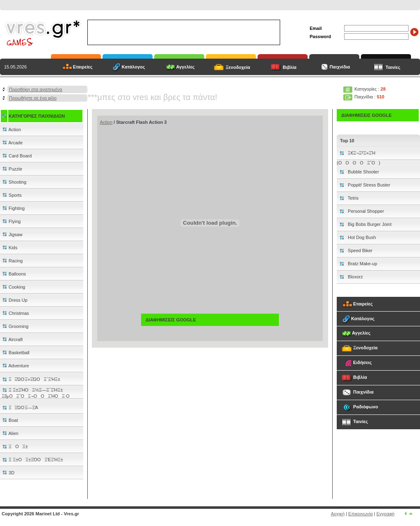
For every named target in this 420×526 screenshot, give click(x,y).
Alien (10, 433)
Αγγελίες (185, 67)
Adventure (15, 366)
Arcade (12, 143)
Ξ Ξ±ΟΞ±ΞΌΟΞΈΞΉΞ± (32, 460)
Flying (11, 221)
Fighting (13, 208)
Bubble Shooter (363, 172)
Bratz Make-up (362, 264)
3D (8, 473)
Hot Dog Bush (361, 237)
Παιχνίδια (339, 67)
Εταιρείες (83, 67)
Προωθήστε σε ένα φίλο (33, 98)
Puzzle (12, 169)
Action (11, 130)
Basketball (16, 353)
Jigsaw (12, 235)
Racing (12, 261)
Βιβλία (290, 67)
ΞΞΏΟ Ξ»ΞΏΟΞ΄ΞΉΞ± (31, 379)
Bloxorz (355, 277)
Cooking (13, 287)
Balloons (14, 274)
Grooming (15, 326)
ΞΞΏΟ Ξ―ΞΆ (20, 408)
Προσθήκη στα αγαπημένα (35, 89)
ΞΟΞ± (15, 446)
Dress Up (15, 300)
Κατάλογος (133, 67)
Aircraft (12, 339)
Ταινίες (393, 67)
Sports (12, 195)
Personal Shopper (365, 211)
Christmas (15, 313)
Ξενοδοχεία (238, 67)
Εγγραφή (386, 514)
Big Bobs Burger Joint (369, 224)
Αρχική (338, 514)
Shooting (14, 182)
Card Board (17, 156)
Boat (10, 420)
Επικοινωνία (361, 514)
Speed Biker (360, 250)
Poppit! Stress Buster (368, 185)
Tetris (353, 198)
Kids (9, 248)
